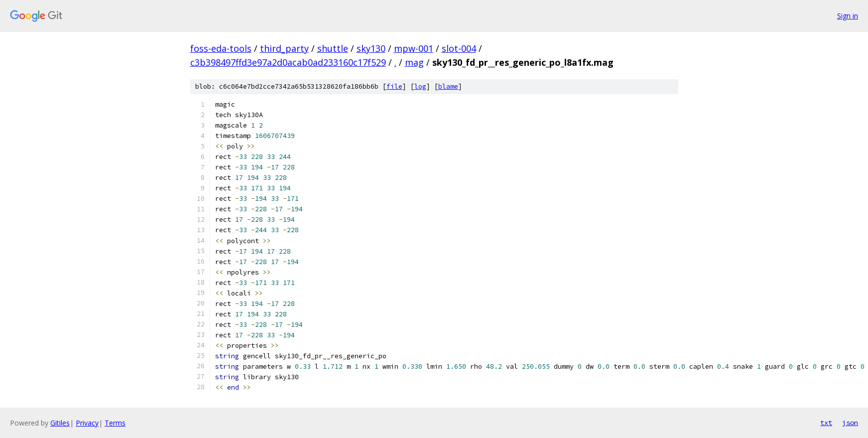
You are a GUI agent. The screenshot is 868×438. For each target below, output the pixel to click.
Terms (115, 423)
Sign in (848, 16)
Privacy (87, 423)
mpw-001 (414, 48)
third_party (284, 48)
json (850, 423)
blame (448, 86)
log (420, 86)
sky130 (371, 48)
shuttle (333, 48)
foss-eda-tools (221, 48)
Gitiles (60, 423)
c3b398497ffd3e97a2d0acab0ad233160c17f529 (288, 62)
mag (414, 62)
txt (826, 423)
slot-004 (459, 48)
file (394, 86)
